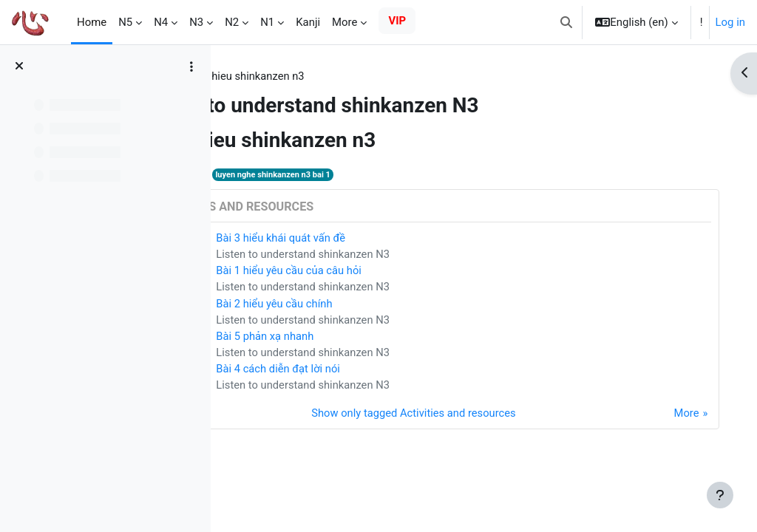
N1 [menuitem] (267, 22)
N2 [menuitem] (232, 22)
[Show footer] (720, 495)
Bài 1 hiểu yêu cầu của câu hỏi (384, 272)
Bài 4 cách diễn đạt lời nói (373, 371)
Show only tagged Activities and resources (453, 416)
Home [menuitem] (92, 22)
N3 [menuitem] (196, 22)
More (671, 416)
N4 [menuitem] (161, 22)
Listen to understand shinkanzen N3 (398, 255)
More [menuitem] (344, 22)
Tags (251, 76)
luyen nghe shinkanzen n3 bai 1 (369, 175)
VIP (397, 21)
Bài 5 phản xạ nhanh (360, 338)
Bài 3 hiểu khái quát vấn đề (376, 239)
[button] (566, 22)
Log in (730, 22)
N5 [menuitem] (125, 22)
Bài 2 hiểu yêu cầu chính (369, 304)
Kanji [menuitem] (308, 22)
